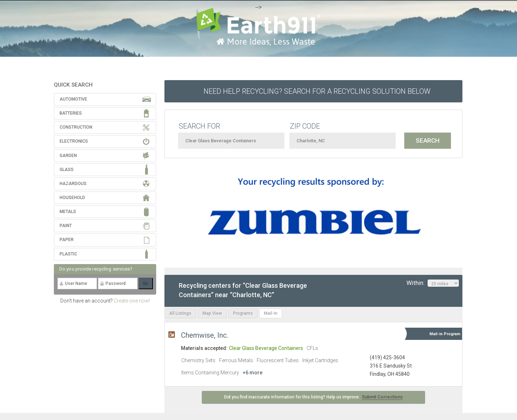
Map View (212, 313)
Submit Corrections (382, 397)
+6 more (253, 373)
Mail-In (271, 313)
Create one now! (132, 301)
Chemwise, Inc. (205, 335)
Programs (243, 313)
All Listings (180, 313)
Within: (433, 283)
